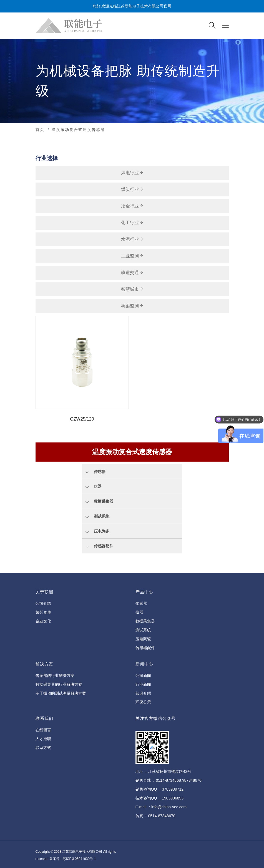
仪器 (139, 612)
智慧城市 (132, 289)
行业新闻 (143, 684)
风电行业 (132, 173)
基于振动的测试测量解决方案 (61, 693)
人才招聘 (43, 739)
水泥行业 (132, 239)
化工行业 (132, 223)
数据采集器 (145, 621)
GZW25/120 (82, 419)
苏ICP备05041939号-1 (79, 859)
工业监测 (132, 256)
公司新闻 (143, 675)
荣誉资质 (43, 612)
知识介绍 (143, 693)
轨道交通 (132, 273)
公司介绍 (43, 603)
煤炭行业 (132, 189)
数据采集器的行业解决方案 (59, 684)
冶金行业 (132, 206)
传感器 (141, 603)
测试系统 (143, 630)
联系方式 (43, 748)
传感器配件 (145, 648)
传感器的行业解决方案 (55, 675)
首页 (40, 130)
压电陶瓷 (143, 639)
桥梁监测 (132, 306)
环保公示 (143, 702)
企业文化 (43, 621)
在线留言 (43, 730)
